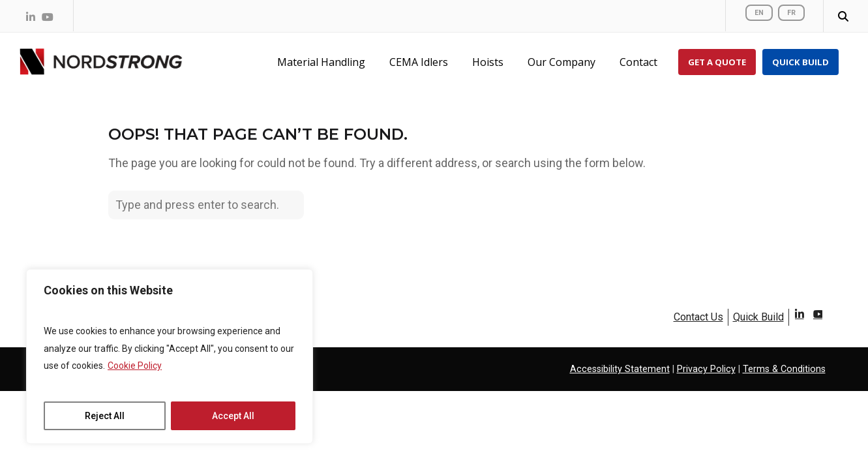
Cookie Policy (135, 366)
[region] (170, 356)
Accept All (233, 416)
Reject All (105, 416)
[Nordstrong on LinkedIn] (31, 17)
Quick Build (758, 317)
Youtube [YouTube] (817, 320)
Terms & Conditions (784, 369)
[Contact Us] (641, 62)
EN (759, 13)
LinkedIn (799, 320)
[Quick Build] (801, 62)
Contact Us (698, 317)
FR (791, 13)
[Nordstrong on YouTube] (48, 17)
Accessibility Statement (620, 369)
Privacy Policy (706, 369)
